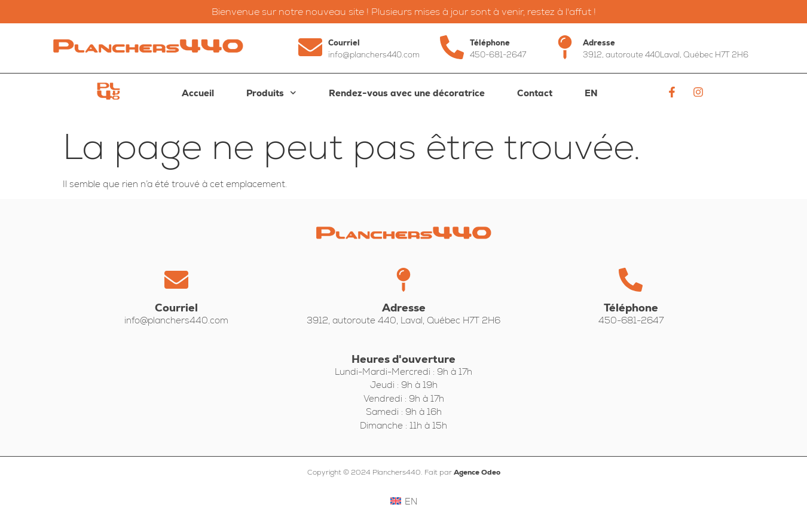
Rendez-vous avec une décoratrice (407, 93)
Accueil (198, 93)
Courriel (344, 43)
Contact (535, 93)
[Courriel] (310, 47)
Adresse (599, 43)
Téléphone (490, 43)
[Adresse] (565, 47)
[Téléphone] (452, 47)
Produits (271, 93)
